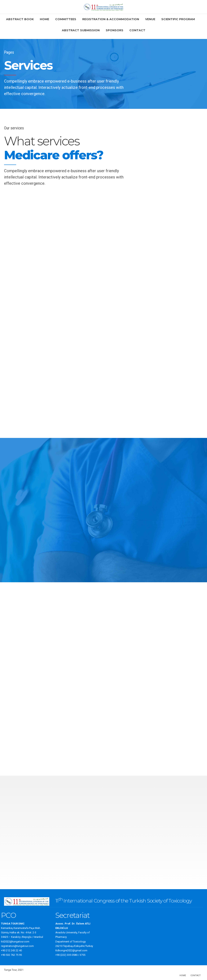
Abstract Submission (81, 30)
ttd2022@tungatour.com (15, 942)
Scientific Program (178, 19)
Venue (150, 19)
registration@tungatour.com (17, 946)
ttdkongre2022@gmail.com (71, 950)
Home (44, 19)
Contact (137, 30)
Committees (66, 19)
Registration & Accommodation (111, 19)
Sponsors (115, 30)
